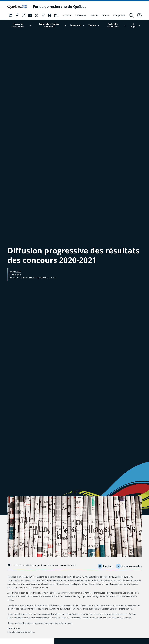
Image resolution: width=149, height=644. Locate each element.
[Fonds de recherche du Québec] (62, 7)
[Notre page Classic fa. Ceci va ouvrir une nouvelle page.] (11, 16)
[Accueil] (9, 565)
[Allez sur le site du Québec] (18, 7)
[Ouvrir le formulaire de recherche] (132, 16)
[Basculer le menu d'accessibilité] (139, 16)
